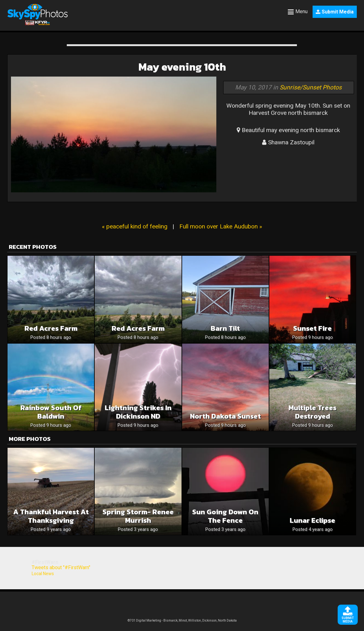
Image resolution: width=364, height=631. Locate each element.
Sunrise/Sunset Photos (311, 87)
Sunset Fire (312, 328)
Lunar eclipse (312, 520)
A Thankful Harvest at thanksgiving (51, 516)
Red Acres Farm (51, 328)
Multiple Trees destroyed (312, 412)
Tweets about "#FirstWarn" (61, 567)
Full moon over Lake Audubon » (221, 226)
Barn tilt (225, 328)
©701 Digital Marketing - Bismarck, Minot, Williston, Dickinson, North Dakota (182, 620)
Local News (43, 574)
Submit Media (335, 12)
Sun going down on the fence (225, 516)
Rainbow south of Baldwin (51, 412)
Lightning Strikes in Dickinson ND (138, 412)
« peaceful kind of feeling (135, 226)
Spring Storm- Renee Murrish (138, 516)
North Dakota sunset (225, 416)
